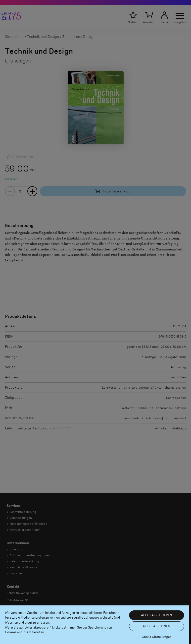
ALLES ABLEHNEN (157, 626)
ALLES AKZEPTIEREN (157, 615)
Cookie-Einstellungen (157, 637)
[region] (95, 625)
